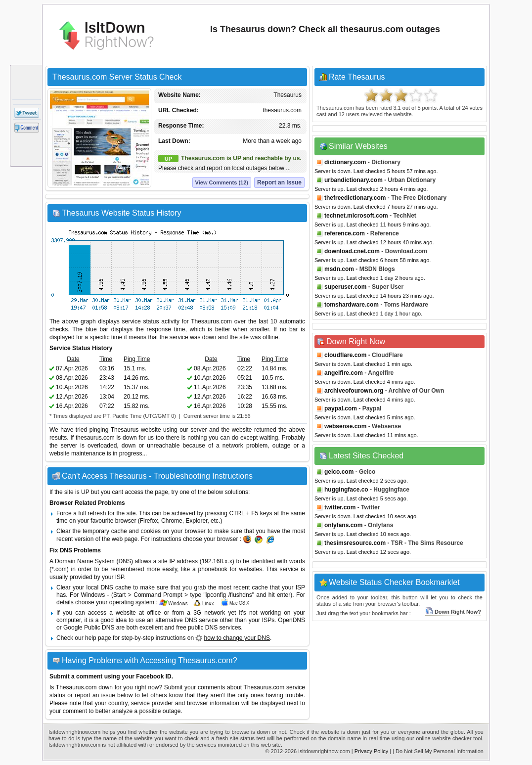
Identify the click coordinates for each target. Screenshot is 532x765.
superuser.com (345, 287)
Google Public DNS (89, 628)
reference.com (345, 233)
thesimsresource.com (355, 543)
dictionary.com (345, 162)
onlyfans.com (343, 525)
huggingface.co (346, 490)
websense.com (345, 426)
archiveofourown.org (354, 391)
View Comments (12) (222, 182)
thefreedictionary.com (355, 198)
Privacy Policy (371, 751)
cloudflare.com (345, 355)
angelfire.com (344, 373)
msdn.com (339, 269)
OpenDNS (291, 620)
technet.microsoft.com (356, 216)
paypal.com (341, 408)
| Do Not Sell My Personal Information (438, 751)
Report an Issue (279, 182)
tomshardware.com (352, 305)
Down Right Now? (453, 612)
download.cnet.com (352, 251)
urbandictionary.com (354, 180)
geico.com (339, 472)
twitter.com (340, 507)
